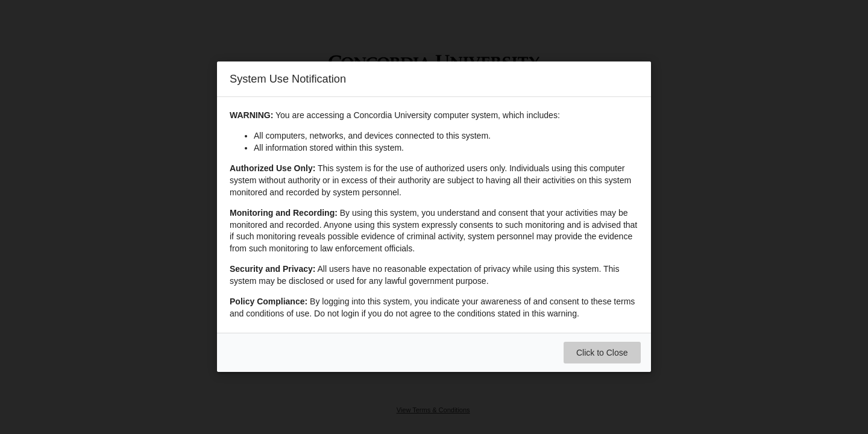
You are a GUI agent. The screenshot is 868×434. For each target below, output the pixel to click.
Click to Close (602, 353)
